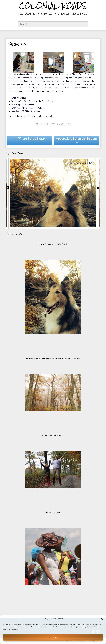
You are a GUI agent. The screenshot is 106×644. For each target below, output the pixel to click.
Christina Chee (65, 124)
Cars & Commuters (79, 14)
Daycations (30, 14)
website (49, 116)
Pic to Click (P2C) (61, 14)
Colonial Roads (53, 6)
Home (21, 14)
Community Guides (44, 14)
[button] (102, 619)
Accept (53, 637)
